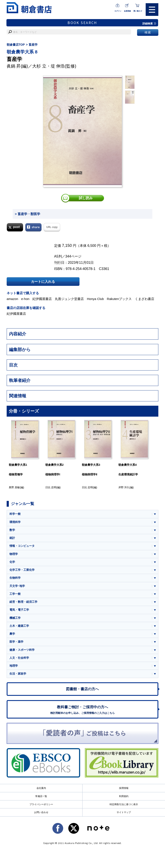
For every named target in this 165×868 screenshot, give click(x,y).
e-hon (25, 299)
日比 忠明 (51, 487)
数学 (12, 530)
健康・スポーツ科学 (22, 650)
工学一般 (15, 594)
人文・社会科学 (19, 658)
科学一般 (15, 514)
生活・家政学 (18, 674)
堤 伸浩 (58, 66)
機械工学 (15, 618)
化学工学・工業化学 (22, 570)
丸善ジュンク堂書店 (69, 299)
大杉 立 (39, 66)
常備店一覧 (41, 796)
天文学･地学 (17, 586)
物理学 (14, 554)
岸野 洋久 (124, 487)
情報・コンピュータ (22, 546)
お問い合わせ (41, 812)
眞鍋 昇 (14, 66)
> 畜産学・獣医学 (27, 214)
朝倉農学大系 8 (22, 52)
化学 (12, 562)
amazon (12, 299)
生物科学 (15, 578)
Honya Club (95, 299)
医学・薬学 (16, 642)
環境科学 (15, 522)
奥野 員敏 (14, 487)
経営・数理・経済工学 (23, 602)
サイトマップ (124, 812)
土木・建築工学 (19, 626)
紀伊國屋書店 (42, 299)
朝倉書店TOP (16, 45)
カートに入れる (43, 282)
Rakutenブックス (119, 299)
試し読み (86, 198)
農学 (12, 634)
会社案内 (41, 788)
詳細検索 (149, 24)
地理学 (14, 666)
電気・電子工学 (19, 610)
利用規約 (124, 796)
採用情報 (124, 788)
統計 (12, 538)
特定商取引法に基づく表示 (124, 804)
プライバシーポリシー (41, 804)
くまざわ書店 (145, 299)
